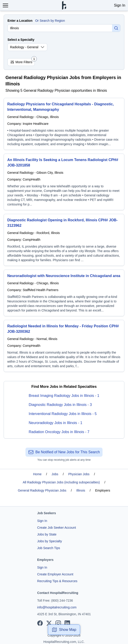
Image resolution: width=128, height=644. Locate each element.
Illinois (81, 490)
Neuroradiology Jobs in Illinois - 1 (55, 423)
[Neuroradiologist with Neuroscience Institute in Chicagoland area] (64, 293)
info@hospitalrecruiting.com (57, 607)
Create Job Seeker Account (57, 528)
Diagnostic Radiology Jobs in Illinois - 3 (60, 405)
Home (37, 474)
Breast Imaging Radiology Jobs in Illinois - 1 (64, 396)
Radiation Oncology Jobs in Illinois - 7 (59, 432)
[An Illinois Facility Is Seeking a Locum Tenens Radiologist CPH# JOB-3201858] (64, 182)
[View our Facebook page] (40, 623)
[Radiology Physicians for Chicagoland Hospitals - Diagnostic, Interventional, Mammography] (64, 124)
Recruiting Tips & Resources (57, 581)
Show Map (64, 630)
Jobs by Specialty (50, 541)
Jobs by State (47, 534)
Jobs (55, 474)
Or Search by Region (50, 21)
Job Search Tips (49, 548)
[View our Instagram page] (58, 623)
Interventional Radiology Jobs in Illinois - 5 (63, 414)
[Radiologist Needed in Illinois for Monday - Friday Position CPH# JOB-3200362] (64, 346)
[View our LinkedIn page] (67, 623)
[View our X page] (49, 623)
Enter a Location (20, 21)
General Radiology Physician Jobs (42, 490)
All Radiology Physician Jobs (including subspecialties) (61, 482)
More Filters (22, 61)
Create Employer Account (55, 574)
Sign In (120, 5)
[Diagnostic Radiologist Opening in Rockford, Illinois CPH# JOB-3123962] (64, 240)
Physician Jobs (79, 474)
